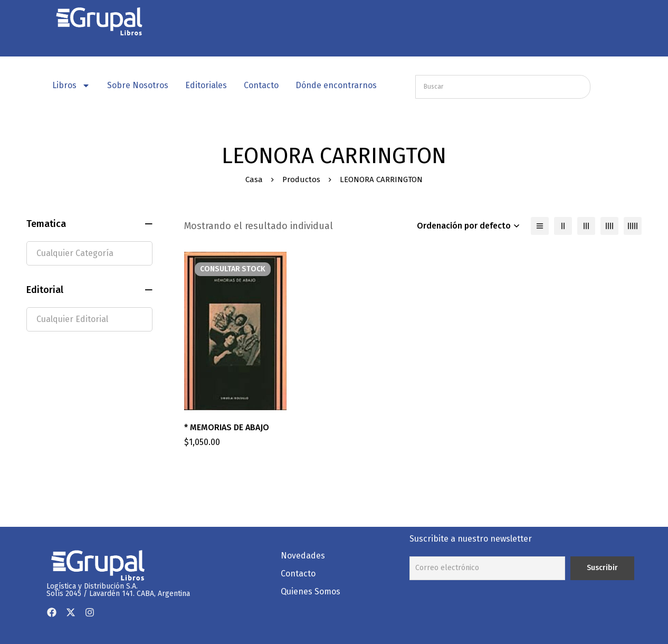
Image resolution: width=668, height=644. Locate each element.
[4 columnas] (609, 226)
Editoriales (206, 85)
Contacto (261, 85)
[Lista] (540, 226)
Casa (254, 179)
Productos (301, 179)
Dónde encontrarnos (336, 85)
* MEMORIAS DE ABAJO (227, 427)
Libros (71, 86)
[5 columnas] (633, 226)
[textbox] (89, 253)
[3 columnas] (586, 226)
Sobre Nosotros (138, 85)
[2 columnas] (563, 226)
